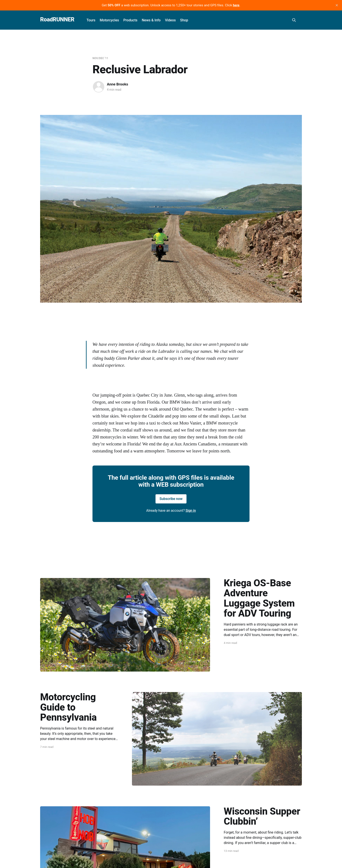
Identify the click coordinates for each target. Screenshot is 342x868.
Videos (170, 20)
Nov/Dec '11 (100, 58)
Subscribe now (171, 499)
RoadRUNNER (57, 20)
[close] (337, 5)
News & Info (151, 20)
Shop (184, 20)
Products (130, 20)
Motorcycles (109, 20)
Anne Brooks (117, 84)
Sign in (191, 511)
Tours (91, 20)
